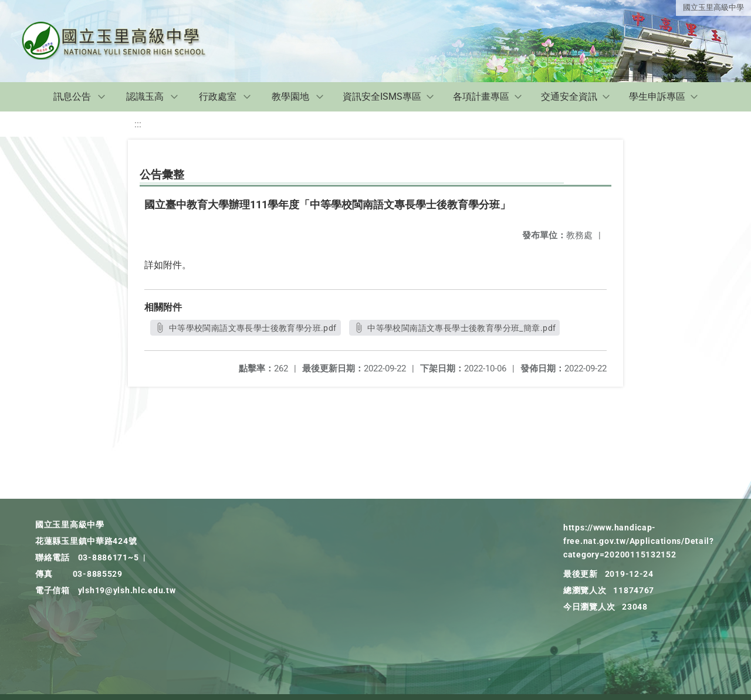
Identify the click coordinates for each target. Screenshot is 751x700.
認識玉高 (145, 97)
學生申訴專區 (657, 97)
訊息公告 (72, 97)
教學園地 (290, 97)
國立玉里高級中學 (713, 7)
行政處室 (218, 97)
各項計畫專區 (481, 97)
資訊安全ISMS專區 (382, 97)
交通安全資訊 (569, 97)
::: (138, 124)
